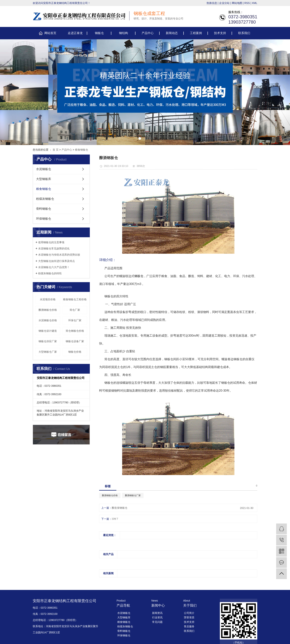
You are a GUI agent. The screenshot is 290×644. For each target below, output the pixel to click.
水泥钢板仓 (44, 169)
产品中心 (148, 33)
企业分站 (224, 3)
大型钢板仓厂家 (48, 352)
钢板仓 (99, 33)
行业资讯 (157, 617)
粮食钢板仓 (82, 150)
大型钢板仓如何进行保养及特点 (57, 261)
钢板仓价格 (75, 352)
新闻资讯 (157, 613)
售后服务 (189, 626)
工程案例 (196, 33)
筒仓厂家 (75, 310)
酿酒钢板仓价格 (48, 310)
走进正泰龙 (75, 33)
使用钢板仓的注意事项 (51, 242)
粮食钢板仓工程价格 (75, 299)
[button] (140, 138)
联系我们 (244, 33)
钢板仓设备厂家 (75, 341)
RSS (247, 3)
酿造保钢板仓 (120, 508)
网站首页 (50, 33)
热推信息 (212, 3)
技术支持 (220, 33)
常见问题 (157, 622)
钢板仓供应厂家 (48, 341)
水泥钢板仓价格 (48, 320)
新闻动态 (172, 33)
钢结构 (123, 33)
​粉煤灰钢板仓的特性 (50, 273)
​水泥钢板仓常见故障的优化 (54, 248)
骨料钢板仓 (44, 209)
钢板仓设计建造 (48, 331)
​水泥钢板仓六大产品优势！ (54, 267)
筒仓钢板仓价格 (75, 331)
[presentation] (5, 92)
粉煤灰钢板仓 (45, 199)
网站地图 (237, 3)
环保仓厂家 (75, 320)
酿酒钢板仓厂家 (133, 495)
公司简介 (189, 613)
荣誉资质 (189, 617)
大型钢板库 (44, 179)
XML (255, 3)
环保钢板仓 (44, 219)
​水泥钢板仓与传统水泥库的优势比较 (59, 255)
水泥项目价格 (48, 299)
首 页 (56, 150)
